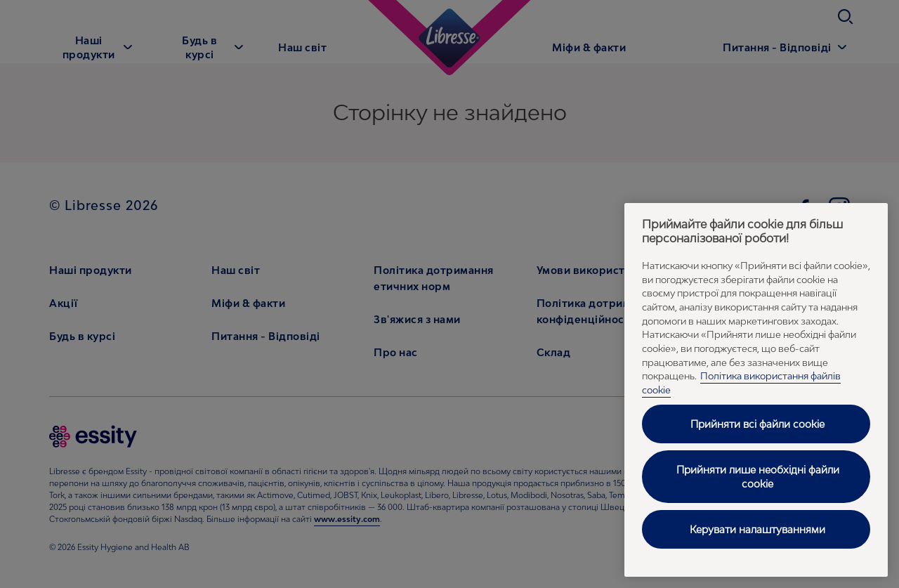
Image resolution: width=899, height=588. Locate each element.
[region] (756, 390)
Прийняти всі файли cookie (757, 424)
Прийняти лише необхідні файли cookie (758, 477)
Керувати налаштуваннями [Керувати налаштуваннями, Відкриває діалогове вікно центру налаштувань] (757, 529)
